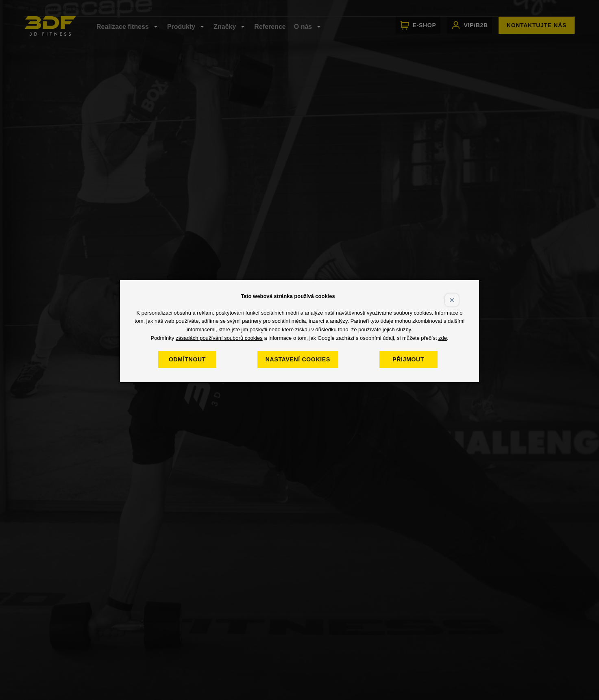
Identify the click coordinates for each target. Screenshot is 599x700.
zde (443, 338)
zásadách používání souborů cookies (219, 338)
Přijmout (410, 359)
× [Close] (452, 300)
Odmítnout (188, 359)
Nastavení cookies (299, 359)
